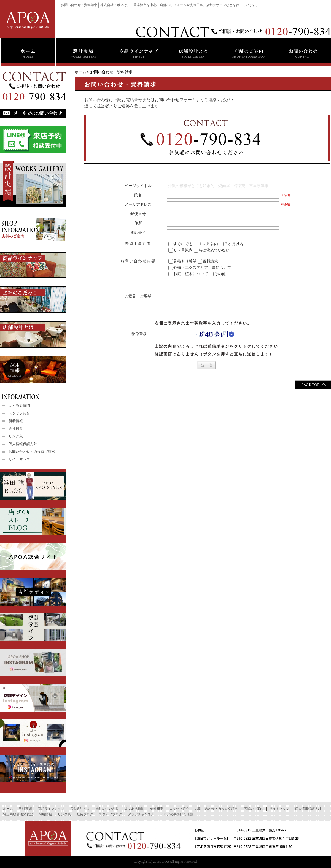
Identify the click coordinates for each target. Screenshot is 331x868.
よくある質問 (19, 405)
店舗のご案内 (254, 809)
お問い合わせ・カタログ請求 (32, 452)
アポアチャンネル (141, 814)
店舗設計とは (80, 809)
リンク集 (16, 436)
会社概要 (16, 428)
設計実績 (25, 809)
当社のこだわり (107, 809)
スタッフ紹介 (19, 413)
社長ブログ (85, 814)
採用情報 (45, 814)
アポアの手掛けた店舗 (177, 814)
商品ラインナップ (51, 809)
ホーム (80, 72)
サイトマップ (19, 459)
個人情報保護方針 (23, 444)
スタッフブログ (111, 814)
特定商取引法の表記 (18, 814)
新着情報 (16, 421)
